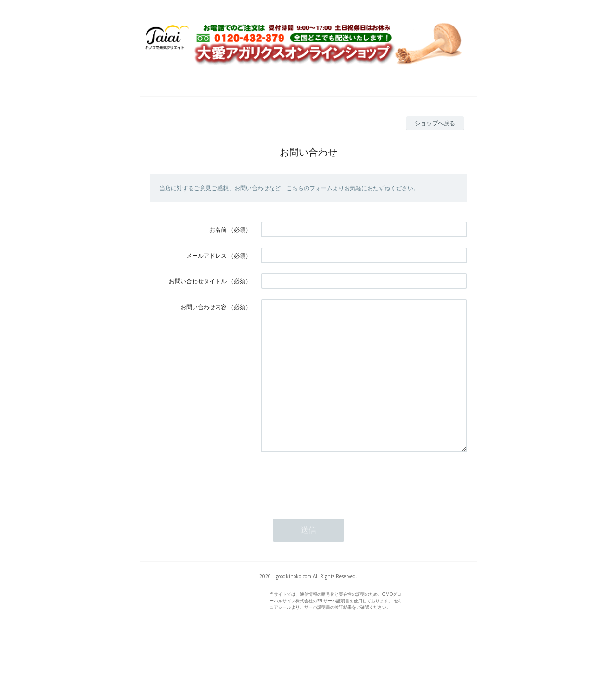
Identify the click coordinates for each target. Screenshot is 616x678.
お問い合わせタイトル (198, 281)
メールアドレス (206, 255)
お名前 (218, 229)
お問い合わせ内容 (204, 307)
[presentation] (334, 509)
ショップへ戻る (435, 123)
